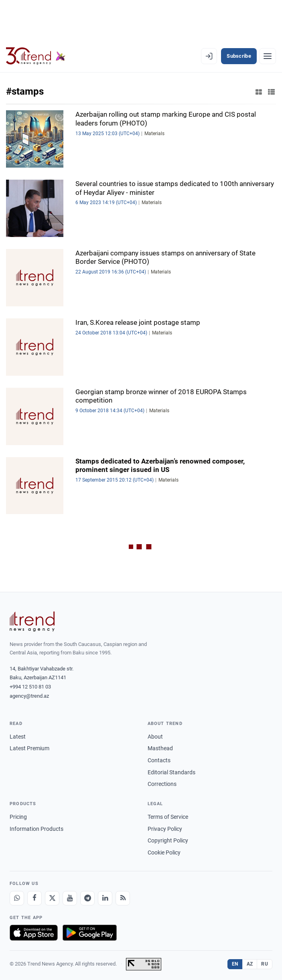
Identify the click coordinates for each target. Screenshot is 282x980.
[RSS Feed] (123, 898)
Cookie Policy (164, 852)
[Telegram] (87, 898)
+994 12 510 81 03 (30, 687)
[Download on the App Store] (34, 933)
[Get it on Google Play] (90, 933)
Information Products (37, 829)
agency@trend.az (29, 696)
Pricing (18, 817)
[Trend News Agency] (32, 622)
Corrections (162, 784)
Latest (18, 737)
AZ (250, 964)
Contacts (159, 760)
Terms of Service (168, 817)
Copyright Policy (168, 840)
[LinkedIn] (105, 898)
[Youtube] (70, 898)
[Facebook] (34, 898)
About (155, 737)
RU (265, 964)
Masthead (160, 748)
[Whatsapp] (17, 898)
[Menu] (268, 56)
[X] (52, 898)
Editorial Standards (171, 772)
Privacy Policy (165, 829)
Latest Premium (29, 748)
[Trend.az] (36, 56)
